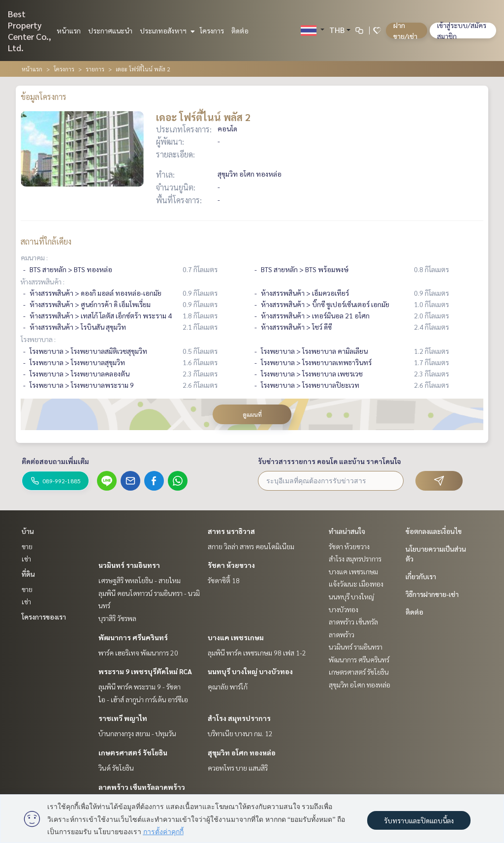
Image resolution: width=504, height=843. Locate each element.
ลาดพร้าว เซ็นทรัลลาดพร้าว (142, 787)
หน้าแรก (69, 31)
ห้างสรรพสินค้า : (43, 281)
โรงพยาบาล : (38, 339)
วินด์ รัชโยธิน (116, 768)
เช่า (26, 559)
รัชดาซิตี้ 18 (224, 580)
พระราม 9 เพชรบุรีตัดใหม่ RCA (145, 671)
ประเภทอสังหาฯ (166, 31)
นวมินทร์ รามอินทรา (129, 565)
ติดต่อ (240, 31)
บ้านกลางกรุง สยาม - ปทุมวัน (137, 733)
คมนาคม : (34, 257)
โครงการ (212, 31)
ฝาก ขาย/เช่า (405, 31)
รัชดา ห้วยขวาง (231, 565)
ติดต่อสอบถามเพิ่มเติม (55, 461)
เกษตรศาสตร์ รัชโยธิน (133, 752)
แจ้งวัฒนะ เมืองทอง (356, 584)
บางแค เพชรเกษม (236, 637)
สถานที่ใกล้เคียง (46, 241)
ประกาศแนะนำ (110, 31)
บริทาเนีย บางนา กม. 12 (240, 733)
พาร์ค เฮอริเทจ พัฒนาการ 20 (138, 653)
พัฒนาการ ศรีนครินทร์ (133, 637)
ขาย (27, 546)
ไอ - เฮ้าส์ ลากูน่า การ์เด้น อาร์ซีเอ (143, 699)
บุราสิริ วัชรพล (117, 618)
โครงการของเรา (44, 617)
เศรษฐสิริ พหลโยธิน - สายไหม (140, 580)
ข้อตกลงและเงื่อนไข (434, 531)
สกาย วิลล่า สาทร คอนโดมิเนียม (251, 546)
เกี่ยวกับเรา (421, 576)
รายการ (95, 69)
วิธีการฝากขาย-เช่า (432, 594)
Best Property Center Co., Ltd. (30, 31)
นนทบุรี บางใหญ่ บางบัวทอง (250, 671)
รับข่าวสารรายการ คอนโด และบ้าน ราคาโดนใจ (330, 461)
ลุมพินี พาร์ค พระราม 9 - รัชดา (140, 687)
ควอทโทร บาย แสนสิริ (238, 768)
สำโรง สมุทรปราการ (239, 718)
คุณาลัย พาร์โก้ (228, 687)
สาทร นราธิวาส (231, 531)
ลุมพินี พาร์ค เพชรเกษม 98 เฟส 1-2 (257, 653)
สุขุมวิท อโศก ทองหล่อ (242, 752)
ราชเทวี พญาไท (123, 718)
